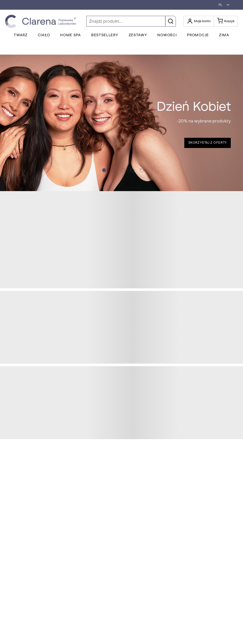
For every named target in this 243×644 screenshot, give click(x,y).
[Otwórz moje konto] (199, 21)
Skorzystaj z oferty (208, 143)
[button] (223, 5)
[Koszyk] (226, 21)
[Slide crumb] (104, 170)
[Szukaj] (131, 21)
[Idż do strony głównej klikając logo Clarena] (42, 21)
